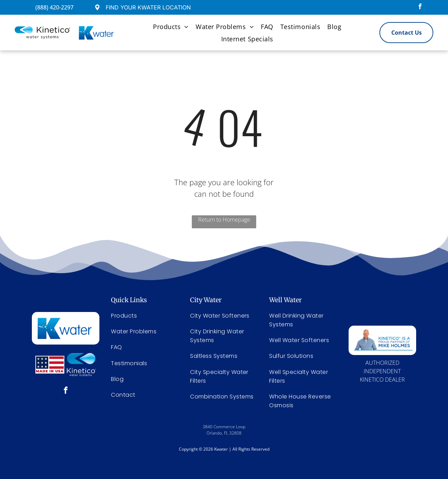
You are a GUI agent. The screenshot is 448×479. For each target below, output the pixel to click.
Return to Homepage (224, 220)
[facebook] (420, 7)
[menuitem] (171, 26)
